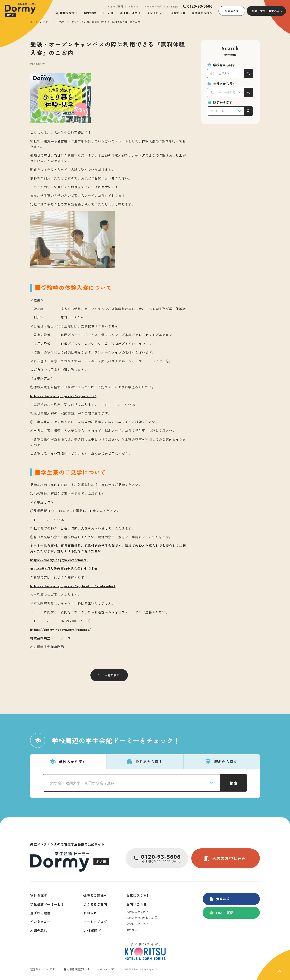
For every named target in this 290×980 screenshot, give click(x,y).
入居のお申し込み (225, 858)
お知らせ (133, 6)
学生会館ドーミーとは (99, 13)
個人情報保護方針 (75, 969)
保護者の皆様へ (202, 13)
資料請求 (219, 899)
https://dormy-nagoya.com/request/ (61, 629)
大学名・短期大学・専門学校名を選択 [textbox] (82, 783)
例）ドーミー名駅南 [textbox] (223, 92)
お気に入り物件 (138, 895)
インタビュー (156, 13)
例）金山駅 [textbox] (217, 111)
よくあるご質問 (114, 6)
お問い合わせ (137, 904)
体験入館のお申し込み (140, 918)
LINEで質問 (221, 913)
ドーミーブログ (153, 6)
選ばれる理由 (129, 13)
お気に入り (232, 11)
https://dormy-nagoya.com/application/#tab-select (73, 586)
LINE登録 (172, 6)
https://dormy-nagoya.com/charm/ (59, 560)
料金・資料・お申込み (266, 11)
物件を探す (65, 13)
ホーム (34, 22)
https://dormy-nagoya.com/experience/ (63, 396)
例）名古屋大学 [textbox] (220, 73)
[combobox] (226, 74)
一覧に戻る (112, 675)
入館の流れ (178, 13)
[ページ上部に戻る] (273, 965)
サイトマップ (105, 969)
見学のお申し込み (137, 924)
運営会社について (41, 969)
